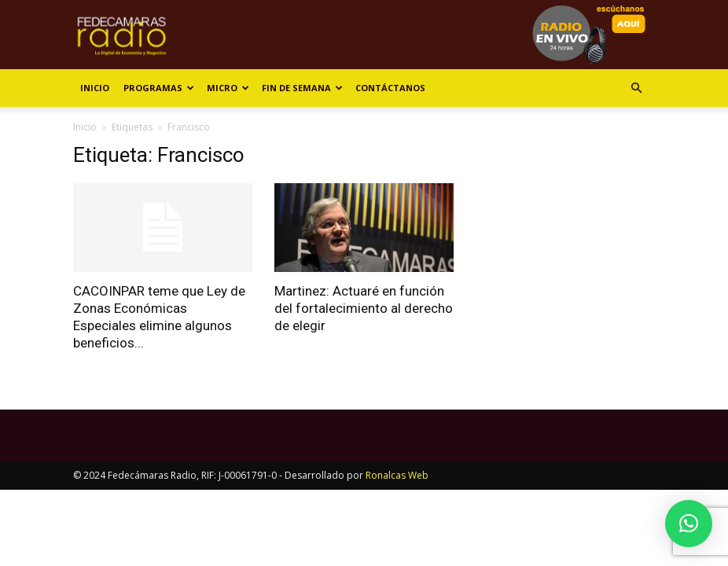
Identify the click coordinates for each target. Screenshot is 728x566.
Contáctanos (390, 88)
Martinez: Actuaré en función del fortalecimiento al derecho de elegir (364, 308)
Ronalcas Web (397, 475)
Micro (228, 88)
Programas (159, 88)
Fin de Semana (302, 88)
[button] (636, 88)
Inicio (95, 88)
